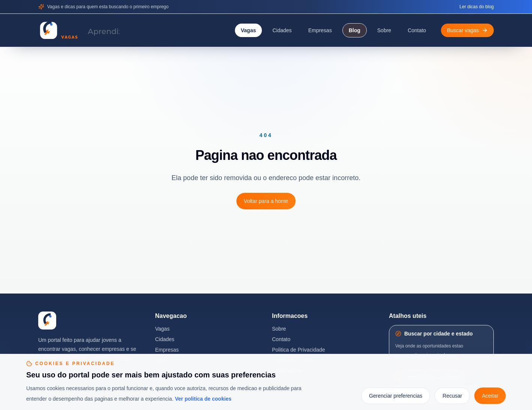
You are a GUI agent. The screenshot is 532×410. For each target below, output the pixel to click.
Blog (355, 30)
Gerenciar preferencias (396, 396)
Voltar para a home (266, 201)
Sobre (384, 30)
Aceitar (490, 396)
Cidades (282, 30)
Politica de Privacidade (299, 350)
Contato (417, 30)
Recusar (452, 396)
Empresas (320, 30)
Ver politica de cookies (203, 399)
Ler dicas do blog (477, 7)
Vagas (248, 30)
